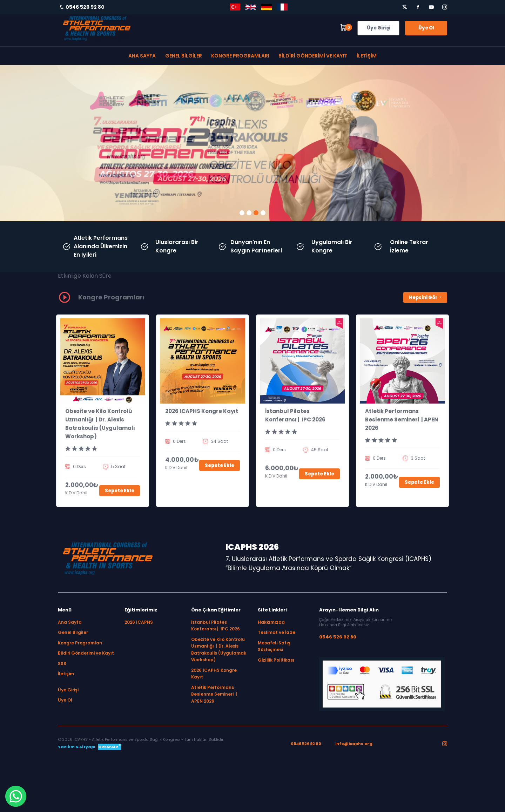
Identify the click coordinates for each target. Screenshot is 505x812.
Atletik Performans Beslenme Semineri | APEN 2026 (402, 419)
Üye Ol (426, 28)
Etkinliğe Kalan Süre (85, 276)
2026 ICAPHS (139, 622)
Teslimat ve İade (277, 632)
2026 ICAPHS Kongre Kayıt (202, 411)
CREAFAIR (110, 747)
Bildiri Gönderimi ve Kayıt (313, 56)
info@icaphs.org (354, 744)
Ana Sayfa (142, 56)
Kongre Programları (240, 56)
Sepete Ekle (120, 491)
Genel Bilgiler (184, 56)
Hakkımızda (271, 622)
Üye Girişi (379, 28)
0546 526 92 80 (338, 637)
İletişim (367, 56)
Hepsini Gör (424, 297)
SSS (62, 664)
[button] (242, 213)
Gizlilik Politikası (276, 660)
